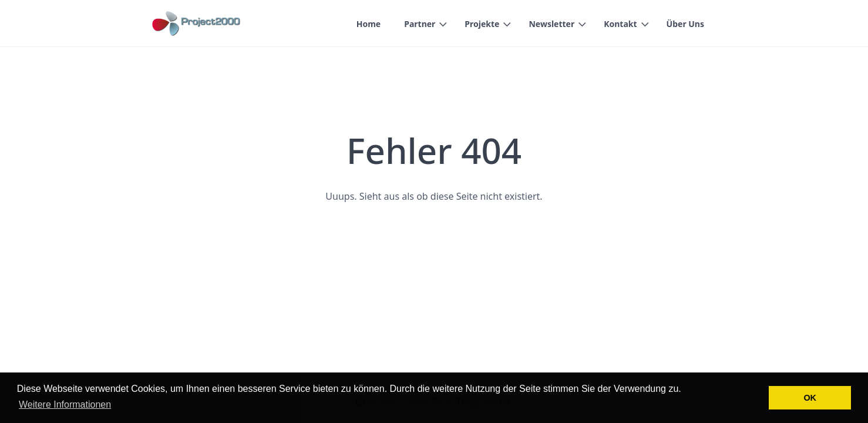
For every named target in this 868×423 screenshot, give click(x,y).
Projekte (482, 24)
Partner (420, 24)
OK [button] (810, 398)
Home (369, 24)
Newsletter (551, 24)
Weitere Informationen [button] (65, 404)
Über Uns (685, 24)
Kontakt (620, 24)
